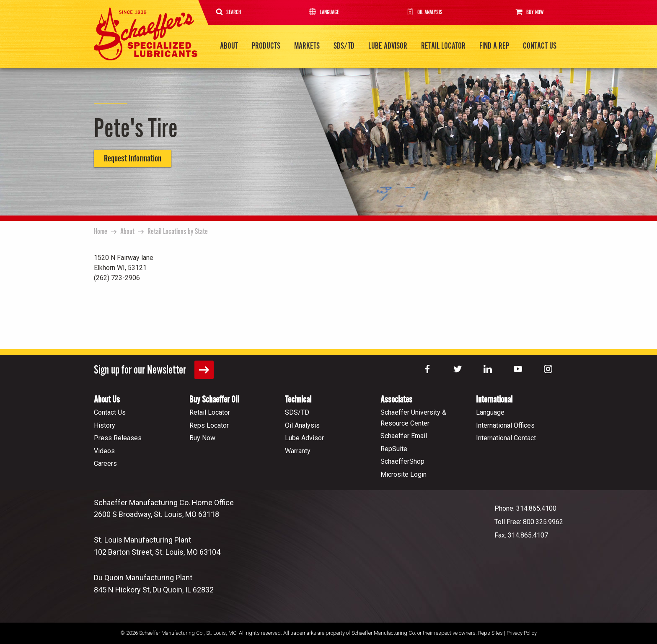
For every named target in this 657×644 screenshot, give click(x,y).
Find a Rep (494, 46)
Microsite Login (404, 474)
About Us (107, 399)
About (229, 46)
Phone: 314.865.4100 (525, 508)
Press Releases (118, 438)
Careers (105, 463)
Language (323, 12)
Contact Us (540, 46)
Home (101, 231)
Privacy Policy (522, 632)
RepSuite (394, 448)
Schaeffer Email (404, 435)
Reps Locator (209, 425)
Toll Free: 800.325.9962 (529, 521)
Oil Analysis (424, 12)
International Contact (506, 438)
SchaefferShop (402, 461)
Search (229, 12)
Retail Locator (443, 46)
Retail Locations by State (178, 231)
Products (266, 46)
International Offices (505, 425)
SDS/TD (344, 46)
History (105, 425)
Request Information (133, 158)
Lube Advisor (388, 46)
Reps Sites (490, 632)
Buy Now (528, 12)
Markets (307, 46)
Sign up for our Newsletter (154, 369)
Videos (104, 451)
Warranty (298, 451)
